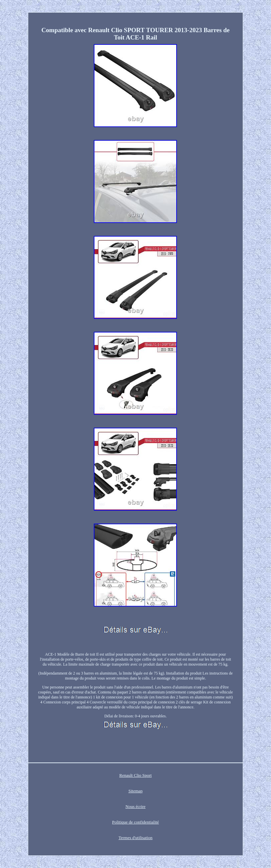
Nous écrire (135, 806)
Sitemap (135, 791)
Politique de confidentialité (135, 822)
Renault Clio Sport (136, 775)
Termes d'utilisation (135, 838)
